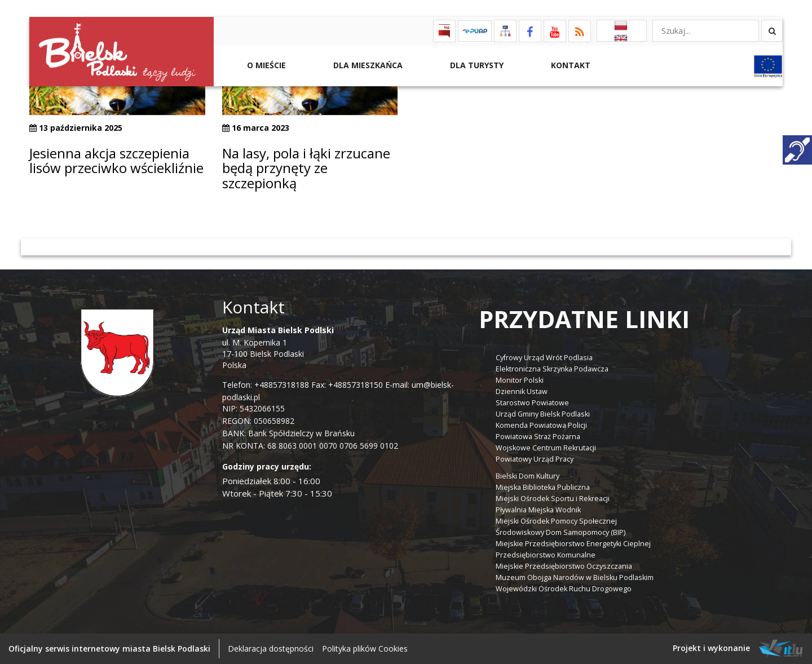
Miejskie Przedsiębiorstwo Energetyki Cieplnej (573, 544)
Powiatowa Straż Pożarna (538, 437)
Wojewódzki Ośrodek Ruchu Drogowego (564, 589)
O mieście (265, 65)
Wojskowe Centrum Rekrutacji (546, 448)
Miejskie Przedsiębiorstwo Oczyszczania (564, 566)
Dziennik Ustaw (522, 391)
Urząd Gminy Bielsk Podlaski (543, 414)
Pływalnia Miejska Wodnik (538, 510)
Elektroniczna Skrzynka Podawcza (552, 369)
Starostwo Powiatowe (532, 403)
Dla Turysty (476, 65)
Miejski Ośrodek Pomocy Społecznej (556, 521)
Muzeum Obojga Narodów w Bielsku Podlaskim (575, 577)
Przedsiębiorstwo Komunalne (546, 555)
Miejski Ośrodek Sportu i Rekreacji (553, 499)
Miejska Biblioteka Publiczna (543, 487)
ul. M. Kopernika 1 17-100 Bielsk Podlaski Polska (278, 348)
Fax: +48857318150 (347, 385)
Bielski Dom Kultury (528, 476)
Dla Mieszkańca (367, 65)
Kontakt (570, 65)
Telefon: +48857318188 (266, 385)
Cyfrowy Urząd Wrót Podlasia (544, 358)
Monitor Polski (520, 380)
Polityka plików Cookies (365, 648)
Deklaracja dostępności (271, 648)
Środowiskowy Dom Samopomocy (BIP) (561, 532)
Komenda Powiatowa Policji (541, 425)
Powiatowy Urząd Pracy (535, 459)
